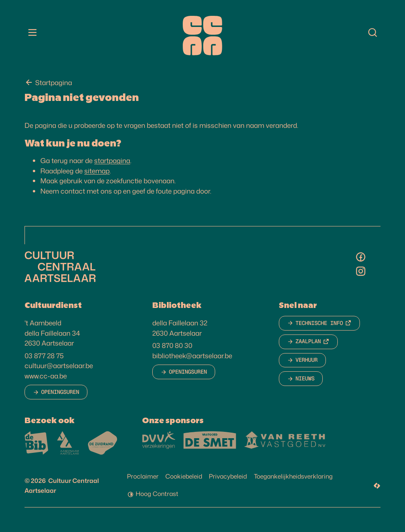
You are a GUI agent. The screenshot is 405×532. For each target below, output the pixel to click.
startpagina (112, 162)
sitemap (97, 172)
